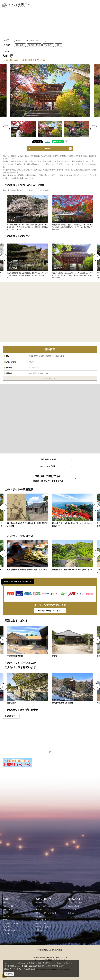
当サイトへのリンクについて (46, 913)
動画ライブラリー (42, 923)
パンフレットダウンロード (45, 927)
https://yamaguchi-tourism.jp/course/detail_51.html (28, 556)
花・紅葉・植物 (33, 45)
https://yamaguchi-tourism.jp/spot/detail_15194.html (72, 642)
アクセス (6, 927)
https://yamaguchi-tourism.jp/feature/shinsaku (28, 511)
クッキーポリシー (17, 969)
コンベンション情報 (75, 903)
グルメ (5, 913)
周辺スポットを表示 (49, 459)
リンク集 (39, 910)
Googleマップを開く (49, 466)
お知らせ (6, 934)
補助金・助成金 (74, 906)
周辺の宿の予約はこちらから (49, 611)
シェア (48, 142)
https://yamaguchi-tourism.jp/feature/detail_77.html (72, 511)
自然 (58, 45)
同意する (9, 974)
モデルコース (7, 910)
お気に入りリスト (9, 930)
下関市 (18, 40)
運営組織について (42, 903)
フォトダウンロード (43, 920)
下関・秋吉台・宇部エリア (34, 40)
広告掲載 (39, 916)
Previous (6, 129)
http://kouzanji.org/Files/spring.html (28, 213)
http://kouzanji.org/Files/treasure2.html (28, 261)
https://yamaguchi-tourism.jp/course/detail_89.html (72, 556)
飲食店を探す (10, 716)
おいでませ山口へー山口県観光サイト (16, 5)
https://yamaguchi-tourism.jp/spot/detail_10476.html (28, 689)
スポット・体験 (8, 906)
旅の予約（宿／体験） (11, 923)
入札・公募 (72, 910)
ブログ (5, 920)
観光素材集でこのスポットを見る (49, 478)
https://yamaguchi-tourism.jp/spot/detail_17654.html (28, 642)
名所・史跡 (19, 45)
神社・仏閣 (47, 45)
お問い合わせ (40, 930)
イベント (6, 916)
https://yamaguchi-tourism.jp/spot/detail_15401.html (72, 689)
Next (94, 129)
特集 (4, 903)
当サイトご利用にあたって (45, 906)
